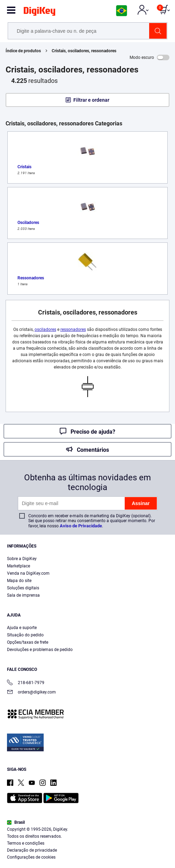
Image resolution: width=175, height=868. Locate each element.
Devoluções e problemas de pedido (40, 650)
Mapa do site (19, 581)
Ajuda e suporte (22, 628)
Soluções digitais (23, 588)
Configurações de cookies (31, 857)
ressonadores (73, 330)
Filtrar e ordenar (91, 100)
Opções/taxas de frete (28, 642)
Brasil (16, 822)
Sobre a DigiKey (22, 559)
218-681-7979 (26, 683)
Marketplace (19, 566)
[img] (39, 13)
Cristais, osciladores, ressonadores (84, 51)
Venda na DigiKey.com (28, 573)
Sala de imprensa (23, 595)
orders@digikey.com (31, 693)
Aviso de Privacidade (81, 526)
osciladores (45, 330)
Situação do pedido (25, 635)
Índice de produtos (23, 51)
